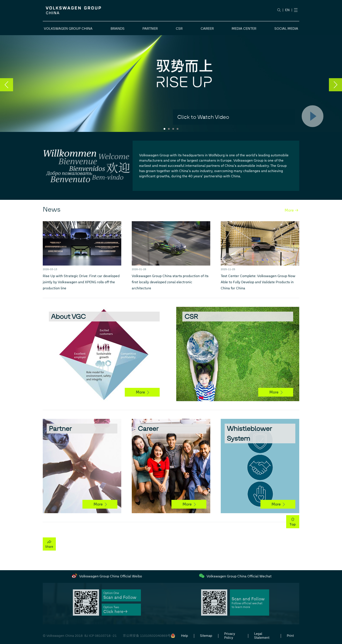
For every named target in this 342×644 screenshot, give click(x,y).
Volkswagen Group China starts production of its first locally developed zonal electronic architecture (170, 282)
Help (185, 636)
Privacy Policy (230, 636)
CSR (179, 28)
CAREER (207, 28)
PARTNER (150, 28)
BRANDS (118, 28)
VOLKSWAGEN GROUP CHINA (68, 28)
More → (292, 210)
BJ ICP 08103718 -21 (101, 636)
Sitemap (206, 636)
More (142, 392)
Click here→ (115, 612)
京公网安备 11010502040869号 (147, 636)
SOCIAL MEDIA (286, 28)
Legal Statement (262, 636)
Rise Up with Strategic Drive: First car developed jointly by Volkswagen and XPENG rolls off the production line (81, 282)
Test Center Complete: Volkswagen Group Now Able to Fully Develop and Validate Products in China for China (258, 282)
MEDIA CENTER (244, 28)
